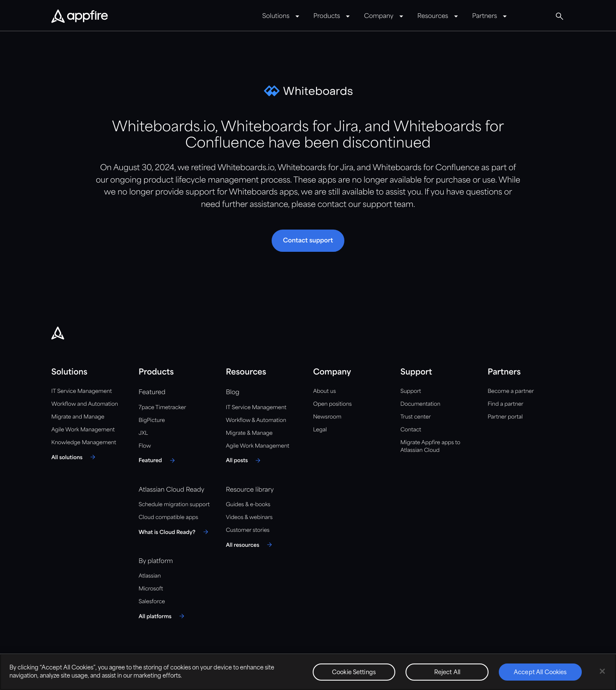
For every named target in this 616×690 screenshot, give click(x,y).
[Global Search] (560, 16)
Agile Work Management (83, 430)
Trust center (416, 417)
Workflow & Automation (256, 420)
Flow (145, 446)
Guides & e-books (248, 505)
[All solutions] (75, 457)
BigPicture (152, 420)
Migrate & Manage (249, 433)
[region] (308, 672)
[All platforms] (163, 616)
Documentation (420, 404)
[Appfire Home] (80, 17)
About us (324, 391)
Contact (411, 430)
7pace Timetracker (162, 408)
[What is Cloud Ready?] (175, 532)
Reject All (447, 673)
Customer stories (248, 530)
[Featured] (158, 460)
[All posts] (244, 460)
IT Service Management (81, 391)
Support (411, 391)
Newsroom (327, 417)
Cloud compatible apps (168, 517)
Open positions (332, 404)
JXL (143, 433)
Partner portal (505, 417)
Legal (320, 430)
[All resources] (250, 545)
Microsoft (151, 589)
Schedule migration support (174, 505)
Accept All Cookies (540, 673)
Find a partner (506, 404)
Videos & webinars (249, 517)
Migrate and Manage (78, 417)
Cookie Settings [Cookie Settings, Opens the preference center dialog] (354, 673)
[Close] (602, 671)
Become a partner (511, 391)
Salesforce (152, 602)
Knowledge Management (84, 443)
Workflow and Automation (85, 404)
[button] (308, 241)
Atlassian (150, 576)
